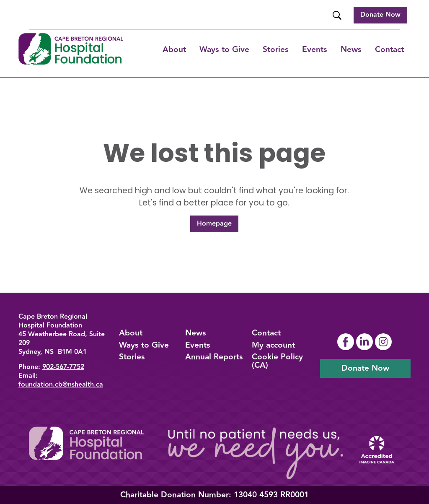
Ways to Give (144, 345)
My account (273, 345)
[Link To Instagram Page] (384, 342)
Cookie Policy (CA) (277, 361)
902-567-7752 (63, 367)
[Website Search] (338, 15)
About (174, 49)
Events (315, 49)
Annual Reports (214, 357)
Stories (276, 49)
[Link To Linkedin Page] (366, 342)
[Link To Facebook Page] (347, 342)
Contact (389, 49)
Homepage (214, 224)
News (351, 49)
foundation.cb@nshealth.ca (61, 385)
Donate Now (380, 15)
